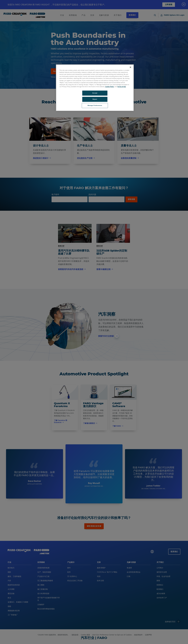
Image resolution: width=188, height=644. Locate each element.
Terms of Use (122, 87)
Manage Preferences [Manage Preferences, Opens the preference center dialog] (95, 105)
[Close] (130, 67)
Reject (95, 99)
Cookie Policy (110, 87)
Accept (95, 93)
